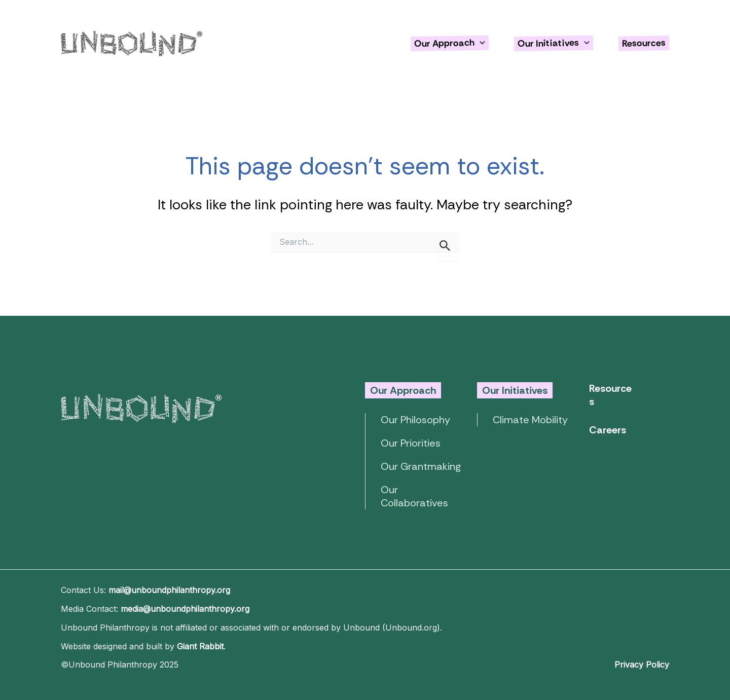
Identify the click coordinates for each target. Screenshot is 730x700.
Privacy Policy (642, 665)
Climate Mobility (530, 420)
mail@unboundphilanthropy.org (169, 590)
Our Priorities (411, 443)
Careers (608, 430)
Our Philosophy (415, 420)
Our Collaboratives (414, 496)
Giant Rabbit (200, 646)
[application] (480, 43)
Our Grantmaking (421, 466)
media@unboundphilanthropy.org (185, 609)
